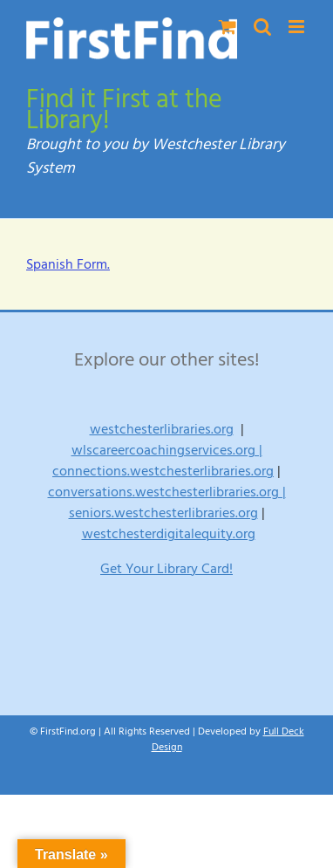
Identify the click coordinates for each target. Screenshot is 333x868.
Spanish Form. (68, 264)
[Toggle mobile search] (262, 27)
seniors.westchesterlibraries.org (163, 513)
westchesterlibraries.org (162, 429)
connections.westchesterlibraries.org (163, 471)
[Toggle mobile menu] (298, 27)
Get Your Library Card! (166, 569)
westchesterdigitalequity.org (169, 534)
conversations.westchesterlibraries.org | (167, 492)
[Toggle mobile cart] (228, 27)
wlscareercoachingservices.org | (167, 450)
